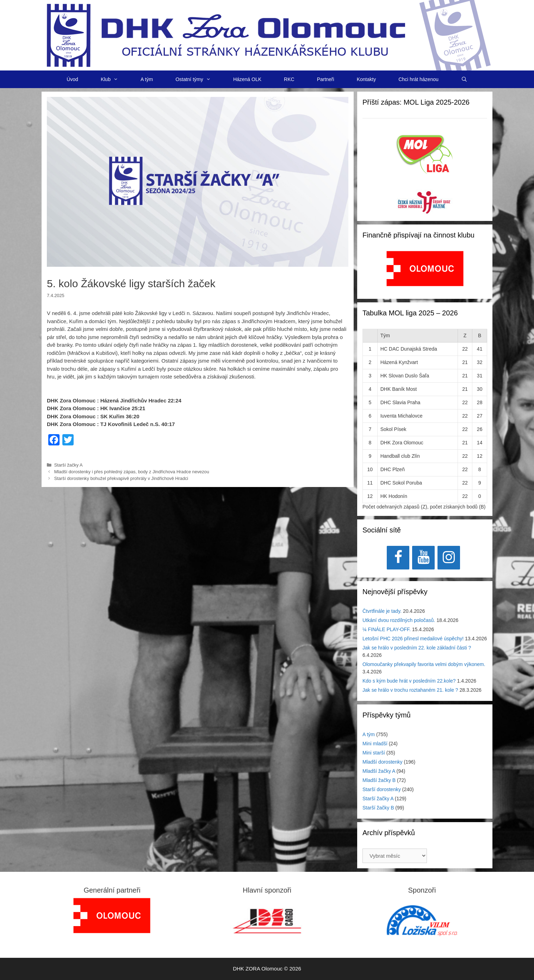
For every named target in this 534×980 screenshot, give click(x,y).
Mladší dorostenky (383, 762)
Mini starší (374, 753)
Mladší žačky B (379, 780)
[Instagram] (449, 558)
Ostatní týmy (199, 79)
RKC (289, 79)
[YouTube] (423, 558)
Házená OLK (247, 79)
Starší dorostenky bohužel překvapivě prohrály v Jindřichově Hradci (121, 478)
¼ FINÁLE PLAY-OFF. (387, 629)
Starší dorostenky (382, 789)
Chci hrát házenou (418, 79)
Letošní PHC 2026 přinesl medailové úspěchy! (413, 639)
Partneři (326, 79)
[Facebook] (398, 558)
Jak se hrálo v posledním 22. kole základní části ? (417, 648)
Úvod (72, 79)
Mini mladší (375, 744)
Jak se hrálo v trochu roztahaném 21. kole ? (410, 690)
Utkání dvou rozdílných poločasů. (399, 620)
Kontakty (366, 79)
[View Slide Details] (425, 269)
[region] (425, 272)
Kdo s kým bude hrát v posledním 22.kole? (409, 681)
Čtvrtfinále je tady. (382, 611)
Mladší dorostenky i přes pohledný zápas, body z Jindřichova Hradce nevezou (132, 472)
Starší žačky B (378, 808)
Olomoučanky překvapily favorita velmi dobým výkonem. (424, 664)
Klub (115, 79)
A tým (147, 79)
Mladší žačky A (379, 771)
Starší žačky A (69, 465)
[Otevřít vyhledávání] (464, 79)
